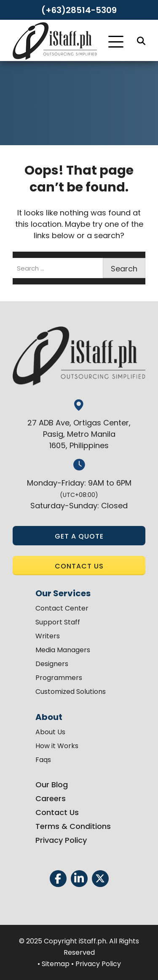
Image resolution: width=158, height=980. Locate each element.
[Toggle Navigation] (116, 42)
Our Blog (52, 785)
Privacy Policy (61, 840)
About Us (50, 732)
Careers (51, 798)
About (49, 717)
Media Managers (63, 650)
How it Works (57, 746)
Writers (48, 636)
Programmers (59, 678)
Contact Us (57, 812)
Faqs (43, 760)
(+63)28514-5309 (79, 10)
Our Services (63, 593)
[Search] (141, 41)
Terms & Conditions (73, 826)
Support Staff (58, 622)
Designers (52, 664)
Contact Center (62, 608)
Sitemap (56, 964)
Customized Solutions (71, 692)
